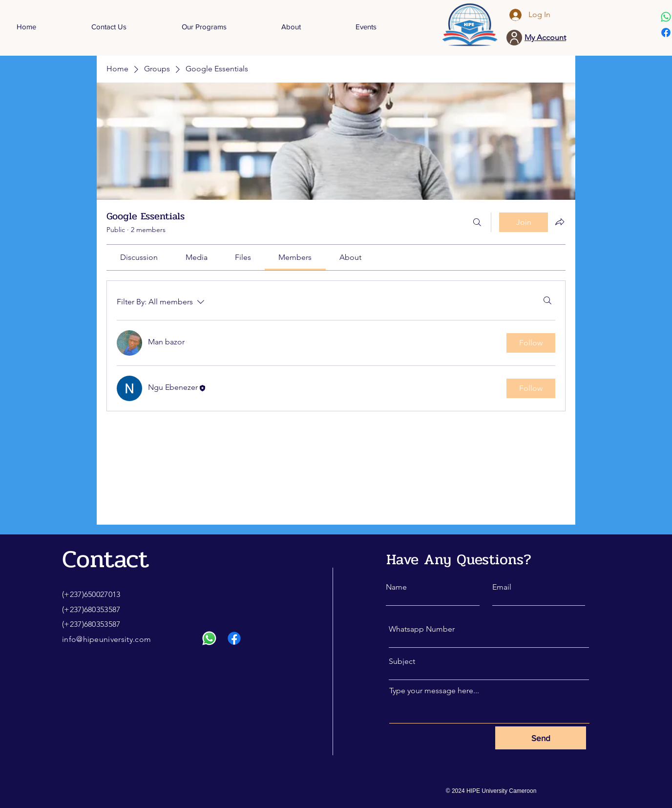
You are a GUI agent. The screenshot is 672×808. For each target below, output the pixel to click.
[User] (514, 38)
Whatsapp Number (422, 629)
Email (502, 587)
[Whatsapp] (666, 17)
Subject (402, 661)
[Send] (541, 738)
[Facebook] (666, 32)
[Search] (477, 222)
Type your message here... (434, 691)
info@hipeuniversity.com (106, 639)
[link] (139, 257)
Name (396, 587)
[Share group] (560, 222)
